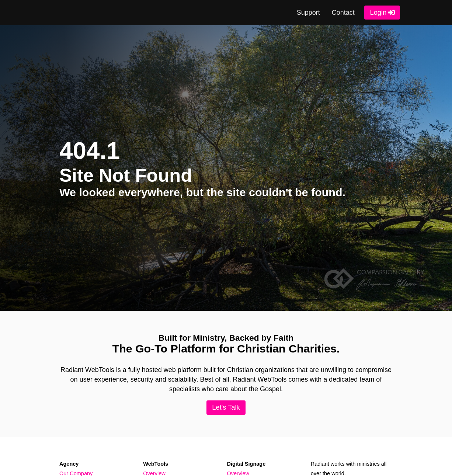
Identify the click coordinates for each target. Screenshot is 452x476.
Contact (343, 13)
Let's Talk (226, 407)
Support (308, 13)
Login (378, 12)
